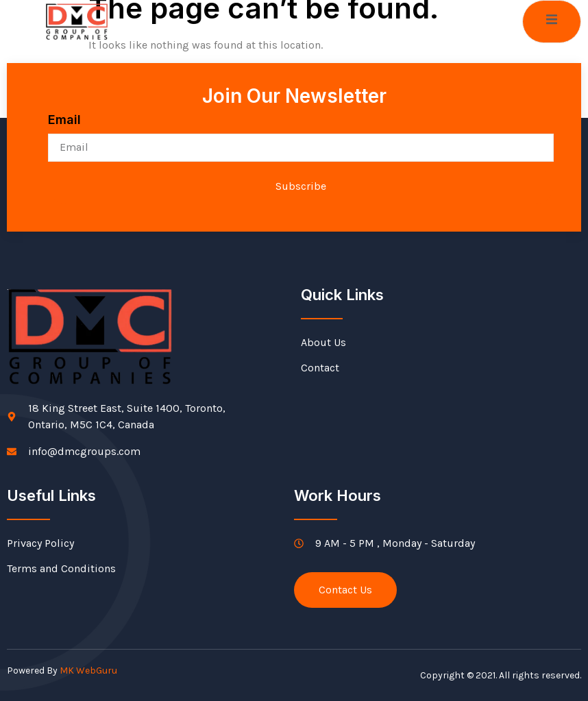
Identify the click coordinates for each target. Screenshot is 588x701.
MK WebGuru (88, 671)
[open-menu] (552, 22)
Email (64, 120)
